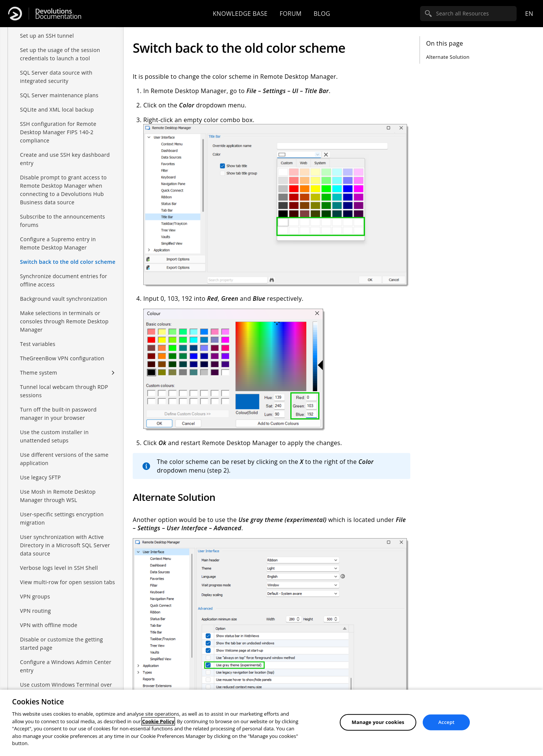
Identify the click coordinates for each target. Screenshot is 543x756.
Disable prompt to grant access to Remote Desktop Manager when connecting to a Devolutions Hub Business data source (63, 182)
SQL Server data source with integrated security (56, 69)
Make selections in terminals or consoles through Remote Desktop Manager (64, 314)
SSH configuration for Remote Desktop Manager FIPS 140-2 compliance (58, 125)
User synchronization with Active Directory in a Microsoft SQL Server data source (65, 538)
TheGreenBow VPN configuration (62, 351)
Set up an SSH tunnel (47, 28)
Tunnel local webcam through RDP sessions (64, 383)
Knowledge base (240, 14)
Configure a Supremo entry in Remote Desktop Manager (58, 236)
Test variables (38, 336)
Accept (446, 722)
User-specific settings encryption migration (62, 511)
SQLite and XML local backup (57, 102)
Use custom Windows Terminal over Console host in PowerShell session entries (66, 685)
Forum (290, 14)
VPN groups (35, 589)
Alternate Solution (448, 57)
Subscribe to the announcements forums (62, 213)
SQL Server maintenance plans (59, 88)
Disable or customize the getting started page (61, 636)
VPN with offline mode (49, 618)
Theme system (39, 365)
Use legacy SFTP (40, 470)
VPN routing (35, 603)
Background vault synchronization (64, 291)
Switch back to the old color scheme (68, 254)
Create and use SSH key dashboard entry (65, 151)
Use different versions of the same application (64, 451)
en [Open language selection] (529, 14)
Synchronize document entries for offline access (64, 273)
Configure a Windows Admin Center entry (66, 659)
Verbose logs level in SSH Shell (59, 560)
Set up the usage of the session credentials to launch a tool (60, 47)
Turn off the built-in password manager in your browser (58, 406)
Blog (322, 14)
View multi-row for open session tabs (67, 575)
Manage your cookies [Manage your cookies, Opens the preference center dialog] (378, 722)
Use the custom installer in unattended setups (54, 429)
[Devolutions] (15, 14)
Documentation (58, 14)
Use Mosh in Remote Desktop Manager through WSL (58, 488)
